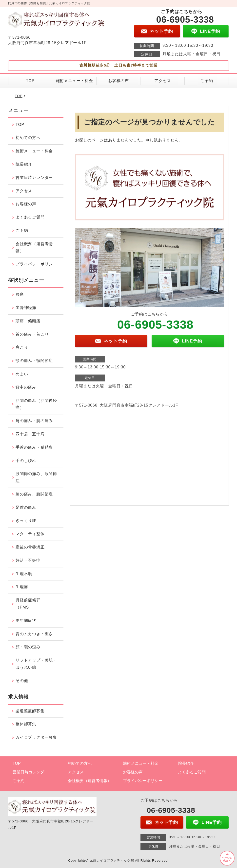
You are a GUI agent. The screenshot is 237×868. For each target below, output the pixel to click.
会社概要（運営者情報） (34, 247)
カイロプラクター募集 (36, 737)
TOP (30, 81)
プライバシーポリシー (36, 264)
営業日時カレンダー (34, 178)
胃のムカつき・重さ (34, 634)
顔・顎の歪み (28, 647)
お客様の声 (118, 81)
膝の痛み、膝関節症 (34, 494)
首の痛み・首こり (32, 334)
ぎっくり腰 (26, 520)
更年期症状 (26, 621)
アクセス (163, 81)
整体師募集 (26, 724)
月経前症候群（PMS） (28, 604)
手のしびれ (26, 461)
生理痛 (22, 587)
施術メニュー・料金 (74, 81)
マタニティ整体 (30, 534)
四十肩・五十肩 (30, 434)
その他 (22, 681)
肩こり (22, 347)
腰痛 (20, 294)
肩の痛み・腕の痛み (34, 421)
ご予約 (207, 81)
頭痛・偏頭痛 (28, 321)
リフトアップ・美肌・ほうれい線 (36, 664)
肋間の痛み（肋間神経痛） (36, 404)
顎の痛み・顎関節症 (34, 361)
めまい (22, 374)
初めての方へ (28, 138)
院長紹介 (24, 164)
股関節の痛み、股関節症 (36, 477)
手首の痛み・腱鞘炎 (34, 447)
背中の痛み (26, 387)
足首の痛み (26, 507)
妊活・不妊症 (28, 560)
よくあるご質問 (30, 217)
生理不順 (24, 574)
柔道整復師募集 (30, 711)
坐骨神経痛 (26, 308)
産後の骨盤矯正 (30, 547)
